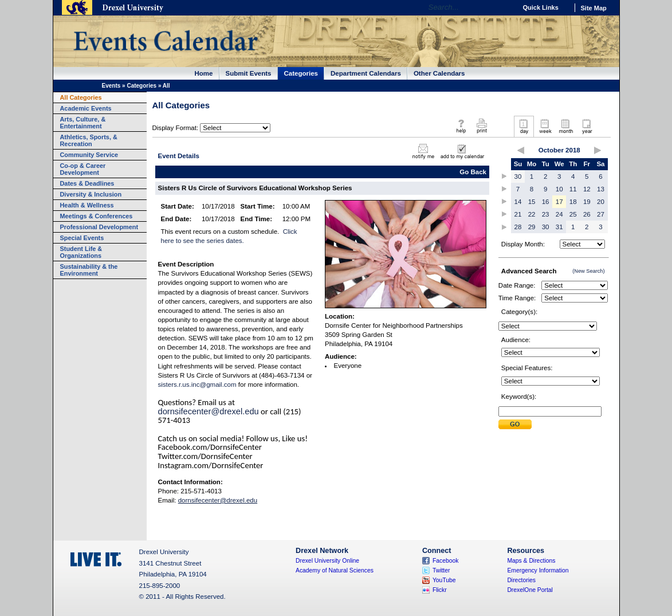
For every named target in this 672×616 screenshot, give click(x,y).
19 (587, 202)
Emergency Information (538, 570)
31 (559, 227)
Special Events (82, 238)
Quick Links (541, 7)
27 (601, 214)
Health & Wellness (87, 205)
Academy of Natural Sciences (335, 570)
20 (601, 202)
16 (546, 202)
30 (518, 176)
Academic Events (86, 108)
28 (518, 227)
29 (532, 227)
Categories (301, 73)
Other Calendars (439, 73)
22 (532, 214)
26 (587, 214)
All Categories (81, 97)
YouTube (444, 580)
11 (573, 189)
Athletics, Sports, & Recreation (89, 140)
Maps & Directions (531, 561)
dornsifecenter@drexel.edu (209, 411)
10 (559, 189)
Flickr (440, 590)
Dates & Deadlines (87, 183)
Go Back (473, 172)
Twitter (441, 570)
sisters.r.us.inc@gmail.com (197, 384)
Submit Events (249, 73)
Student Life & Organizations (81, 252)
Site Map (594, 8)
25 (573, 214)
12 (587, 189)
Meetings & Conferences (97, 216)
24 (559, 214)
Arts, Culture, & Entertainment (83, 123)
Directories (521, 580)
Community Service (89, 155)
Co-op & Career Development (83, 169)
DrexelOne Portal (530, 590)
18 (573, 202)
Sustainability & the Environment (89, 270)
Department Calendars (366, 73)
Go (505, 7)
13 (601, 189)
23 (546, 214)
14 (518, 202)
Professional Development (99, 227)
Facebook (446, 561)
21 (518, 214)
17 (559, 202)
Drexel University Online (327, 561)
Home (204, 73)
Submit (515, 424)
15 (532, 202)
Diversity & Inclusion (91, 194)
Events (111, 86)
